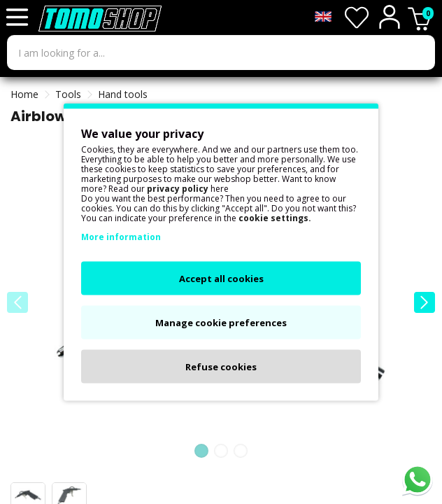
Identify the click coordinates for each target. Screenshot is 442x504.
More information (121, 237)
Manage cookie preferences (221, 323)
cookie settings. (275, 218)
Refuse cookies (221, 367)
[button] (425, 302)
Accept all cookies (221, 279)
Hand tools (123, 94)
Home (24, 94)
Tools (68, 94)
